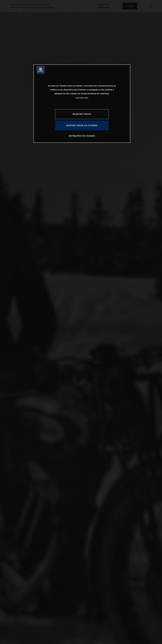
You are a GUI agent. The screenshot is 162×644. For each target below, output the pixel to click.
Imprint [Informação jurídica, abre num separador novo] (86, 98)
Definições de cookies (82, 136)
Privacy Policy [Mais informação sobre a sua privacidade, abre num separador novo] (80, 98)
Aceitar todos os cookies (82, 125)
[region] (82, 104)
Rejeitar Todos (82, 114)
